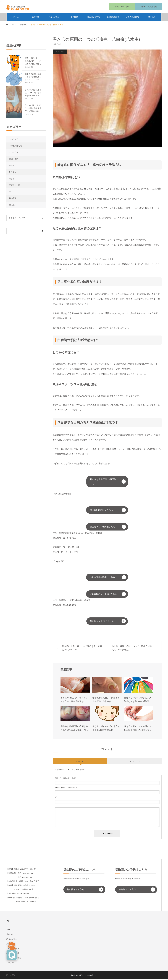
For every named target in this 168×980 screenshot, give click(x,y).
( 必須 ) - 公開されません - (67, 788)
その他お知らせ (15, 147)
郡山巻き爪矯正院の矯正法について (105, 482)
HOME (8, 922)
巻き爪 (12, 179)
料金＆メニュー (55, 18)
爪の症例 (74, 18)
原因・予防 (60, 53)
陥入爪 (12, 206)
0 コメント (80, 762)
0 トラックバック (134, 762)
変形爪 (12, 166)
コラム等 (152, 18)
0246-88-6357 (70, 606)
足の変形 (13, 199)
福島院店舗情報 (113, 18)
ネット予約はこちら (103, 595)
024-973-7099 (70, 539)
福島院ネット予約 (127, 890)
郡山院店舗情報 (94, 18)
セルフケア (14, 140)
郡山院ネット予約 (75, 890)
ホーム (16, 18)
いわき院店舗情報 (132, 19)
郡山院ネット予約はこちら (102, 528)
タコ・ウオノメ (15, 153)
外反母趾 (13, 173)
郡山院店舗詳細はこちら (101, 511)
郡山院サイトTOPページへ (103, 622)
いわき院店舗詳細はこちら (102, 578)
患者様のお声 (15, 186)
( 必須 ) (66, 779)
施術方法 (36, 18)
